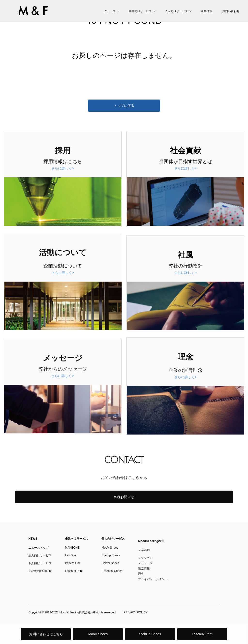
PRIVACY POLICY (136, 612)
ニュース (110, 11)
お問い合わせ (231, 11)
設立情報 (144, 569)
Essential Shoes (112, 571)
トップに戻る (124, 106)
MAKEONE (72, 548)
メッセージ (145, 563)
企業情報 (207, 11)
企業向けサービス (140, 11)
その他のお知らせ (40, 571)
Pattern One (73, 563)
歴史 (141, 574)
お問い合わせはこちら (46, 634)
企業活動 (144, 550)
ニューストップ (39, 548)
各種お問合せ (124, 497)
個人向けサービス (176, 11)
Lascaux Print (202, 634)
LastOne (70, 555)
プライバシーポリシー (153, 579)
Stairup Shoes (111, 555)
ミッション (145, 558)
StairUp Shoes (150, 634)
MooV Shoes (98, 634)
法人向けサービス (40, 555)
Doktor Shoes (110, 563)
